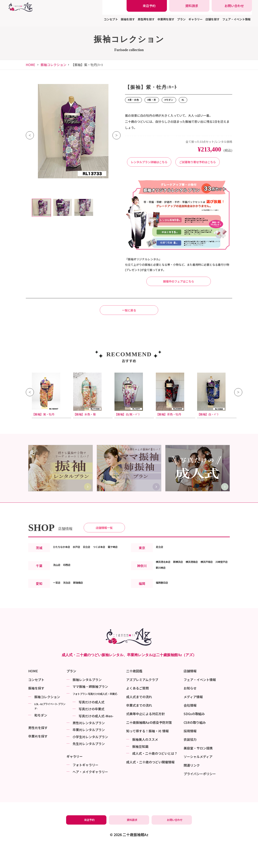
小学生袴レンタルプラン (90, 758)
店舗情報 (190, 693)
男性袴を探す (146, 19)
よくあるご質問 (137, 710)
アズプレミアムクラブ (142, 701)
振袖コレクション (53, 65)
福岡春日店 (164, 616)
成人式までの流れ (139, 718)
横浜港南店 (202, 595)
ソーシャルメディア (198, 778)
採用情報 (190, 752)
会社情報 (190, 727)
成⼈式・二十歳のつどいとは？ (155, 775)
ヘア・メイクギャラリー (90, 793)
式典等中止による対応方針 (146, 735)
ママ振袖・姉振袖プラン (90, 708)
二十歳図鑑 (134, 693)
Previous (30, 135)
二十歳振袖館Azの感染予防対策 (149, 744)
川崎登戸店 (164, 601)
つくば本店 (111, 574)
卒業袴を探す (166, 19)
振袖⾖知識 (140, 768)
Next (117, 135)
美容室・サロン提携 (198, 769)
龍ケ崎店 (59, 580)
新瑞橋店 (84, 616)
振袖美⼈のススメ (145, 761)
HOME (30, 65)
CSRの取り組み (195, 744)
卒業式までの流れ (139, 727)
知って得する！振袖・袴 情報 (147, 752)
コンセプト (111, 19)
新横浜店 (184, 595)
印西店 (70, 598)
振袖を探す (128, 19)
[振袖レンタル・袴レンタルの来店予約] (147, 6)
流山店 (58, 598)
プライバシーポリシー (200, 795)
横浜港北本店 (165, 595)
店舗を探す (212, 19)
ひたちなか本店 (64, 574)
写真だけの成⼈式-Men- (96, 737)
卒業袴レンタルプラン (89, 751)
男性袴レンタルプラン (89, 744)
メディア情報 (193, 718)
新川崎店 (181, 601)
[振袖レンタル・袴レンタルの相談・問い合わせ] (232, 6)
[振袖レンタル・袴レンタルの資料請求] (189, 6)
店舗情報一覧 (104, 553)
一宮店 (58, 616)
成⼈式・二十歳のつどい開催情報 (150, 783)
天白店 (70, 616)
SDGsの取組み (194, 735)
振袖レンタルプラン (87, 701)
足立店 (161, 577)
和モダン (41, 737)
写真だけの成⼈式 (92, 723)
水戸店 (83, 574)
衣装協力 (190, 761)
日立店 (96, 574)
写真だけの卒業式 (92, 730)
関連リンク (192, 787)
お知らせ (190, 710)
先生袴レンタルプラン (89, 765)
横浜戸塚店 (221, 595)
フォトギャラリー (85, 786)
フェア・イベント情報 (236, 19)
